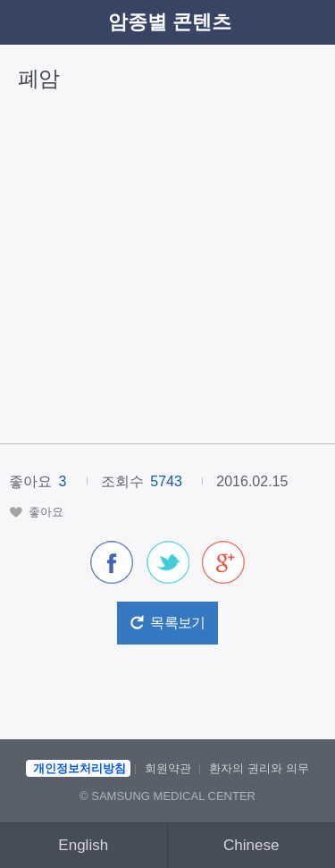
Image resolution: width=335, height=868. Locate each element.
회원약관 (168, 768)
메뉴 (309, 22)
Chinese (251, 845)
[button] (36, 512)
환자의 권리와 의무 (259, 768)
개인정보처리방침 (80, 768)
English (83, 845)
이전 (26, 22)
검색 (273, 22)
